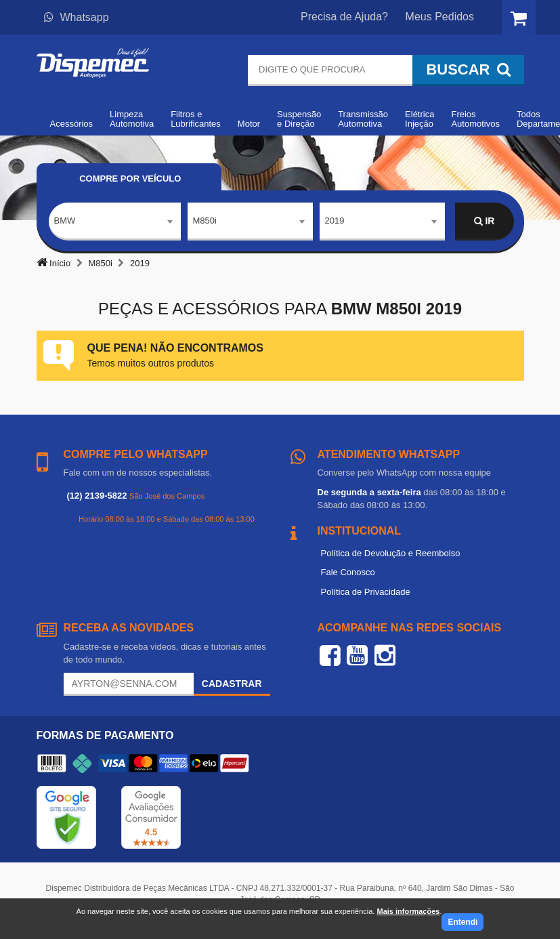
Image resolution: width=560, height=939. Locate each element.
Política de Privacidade (366, 592)
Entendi (462, 922)
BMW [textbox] (65, 221)
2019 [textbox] (335, 221)
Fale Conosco (348, 572)
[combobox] (115, 222)
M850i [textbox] (205, 221)
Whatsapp (77, 17)
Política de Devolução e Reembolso (391, 553)
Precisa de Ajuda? (344, 17)
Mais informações (408, 911)
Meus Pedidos (440, 17)
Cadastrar (232, 684)
